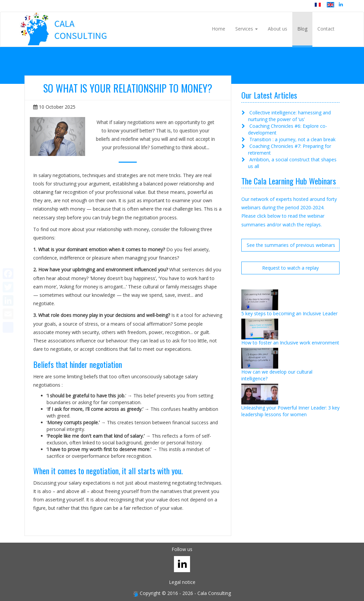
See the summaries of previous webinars (291, 245)
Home (219, 29)
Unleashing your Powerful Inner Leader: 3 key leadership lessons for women (290, 411)
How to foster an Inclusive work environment (290, 343)
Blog (302, 29)
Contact (326, 29)
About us (278, 29)
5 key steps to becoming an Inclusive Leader (289, 313)
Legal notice (182, 582)
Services (247, 29)
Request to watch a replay (290, 268)
